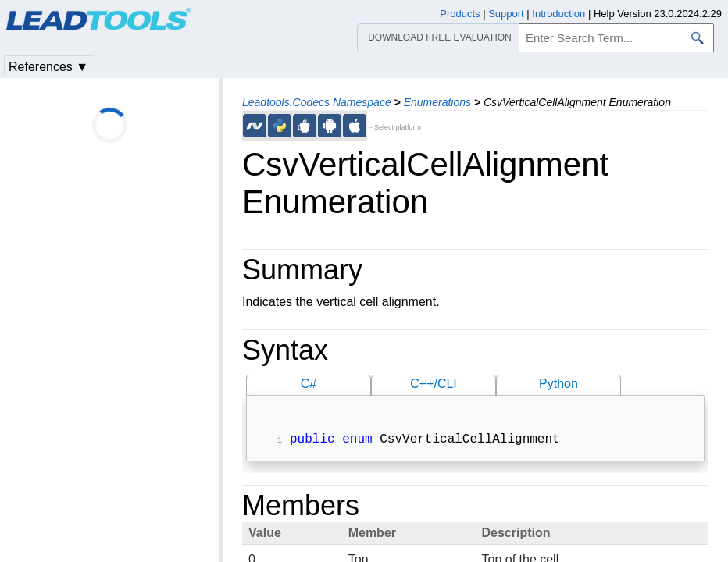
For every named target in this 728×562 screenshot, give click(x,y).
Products (460, 14)
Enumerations (437, 102)
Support (506, 14)
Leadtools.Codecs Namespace (317, 102)
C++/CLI (434, 384)
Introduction (558, 14)
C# (309, 384)
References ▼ (48, 67)
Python (558, 384)
